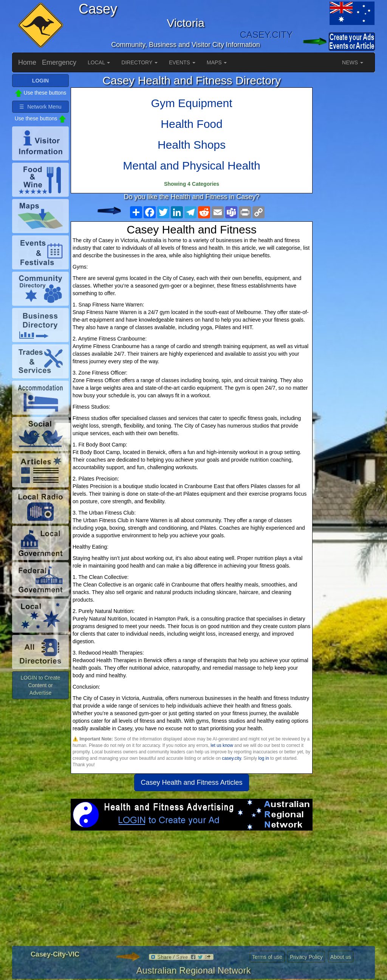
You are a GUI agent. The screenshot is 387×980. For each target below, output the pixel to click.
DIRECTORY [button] (139, 62)
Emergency (59, 62)
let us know (222, 745)
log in (263, 758)
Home (27, 62)
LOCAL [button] (99, 62)
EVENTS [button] (182, 62)
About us (341, 957)
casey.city (231, 758)
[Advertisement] (192, 891)
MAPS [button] (217, 62)
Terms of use (267, 957)
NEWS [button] (353, 62)
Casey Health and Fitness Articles (191, 782)
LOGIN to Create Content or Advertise (40, 685)
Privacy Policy (306, 957)
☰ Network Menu (40, 107)
